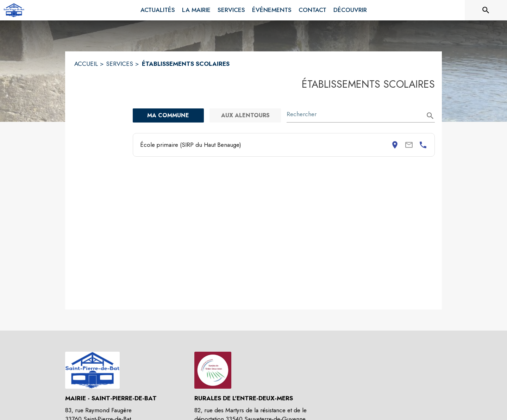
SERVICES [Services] (120, 64)
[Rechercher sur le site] (486, 10)
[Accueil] (14, 10)
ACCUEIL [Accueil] (86, 64)
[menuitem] (158, 10)
